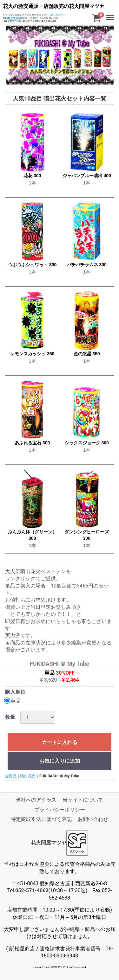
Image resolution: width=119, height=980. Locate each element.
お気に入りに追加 (60, 761)
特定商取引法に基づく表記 (41, 819)
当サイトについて (83, 800)
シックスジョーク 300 (87, 443)
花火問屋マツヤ (49, 843)
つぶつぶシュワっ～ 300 (32, 265)
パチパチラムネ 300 (87, 265)
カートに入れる (60, 742)
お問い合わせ (93, 819)
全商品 (11, 776)
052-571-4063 (14, 18)
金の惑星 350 (87, 354)
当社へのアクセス (58, 15)
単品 (13, 701)
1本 (32, 183)
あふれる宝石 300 (32, 443)
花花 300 (32, 176)
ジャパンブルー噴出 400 (87, 176)
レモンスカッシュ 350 (32, 354)
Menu (111, 15)
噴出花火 (28, 776)
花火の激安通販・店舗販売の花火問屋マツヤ (54, 6)
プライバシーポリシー (60, 810)
